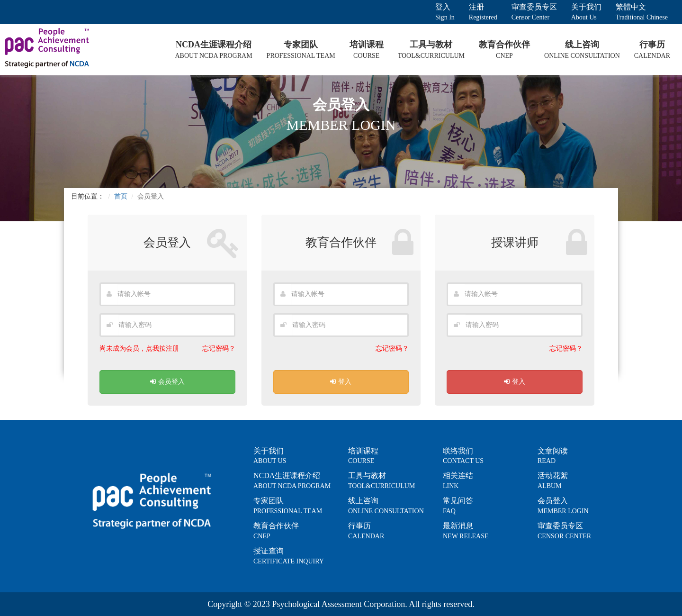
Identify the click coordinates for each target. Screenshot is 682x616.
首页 (121, 196)
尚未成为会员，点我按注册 (139, 349)
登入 (341, 382)
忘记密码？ (219, 349)
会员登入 (167, 382)
